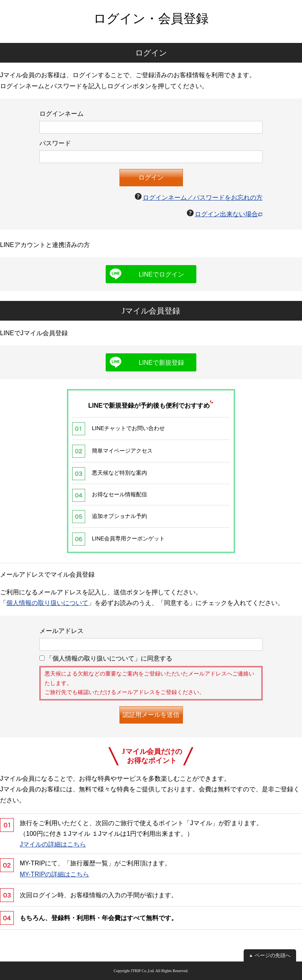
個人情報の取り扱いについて (47, 603)
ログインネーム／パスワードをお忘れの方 (203, 198)
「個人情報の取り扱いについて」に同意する (106, 658)
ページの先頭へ (273, 955)
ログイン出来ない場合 (226, 214)
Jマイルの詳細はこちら (53, 844)
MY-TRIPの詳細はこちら (54, 874)
